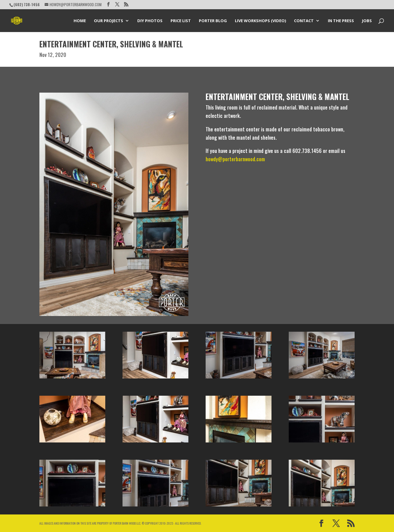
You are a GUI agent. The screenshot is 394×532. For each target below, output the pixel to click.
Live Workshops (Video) (260, 21)
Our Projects (109, 21)
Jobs (367, 21)
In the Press (341, 21)
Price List (181, 21)
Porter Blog (213, 21)
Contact (304, 21)
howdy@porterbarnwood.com (235, 159)
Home (80, 21)
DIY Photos (150, 21)
